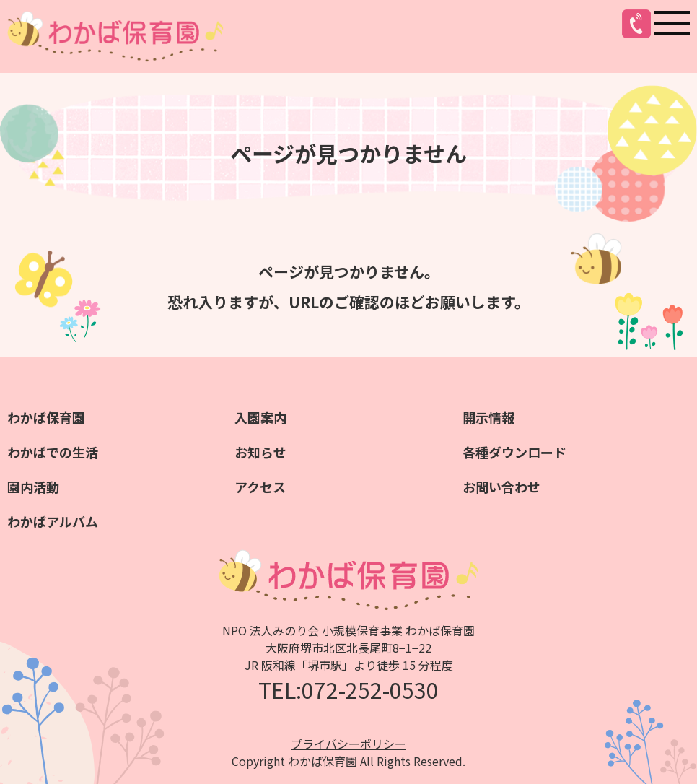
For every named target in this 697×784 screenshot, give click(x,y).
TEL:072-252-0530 (348, 689)
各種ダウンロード (514, 452)
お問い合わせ (501, 487)
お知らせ (260, 452)
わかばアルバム (53, 521)
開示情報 (488, 417)
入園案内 (260, 417)
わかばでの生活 (53, 452)
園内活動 (33, 487)
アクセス (260, 487)
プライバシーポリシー (348, 744)
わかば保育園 (46, 417)
